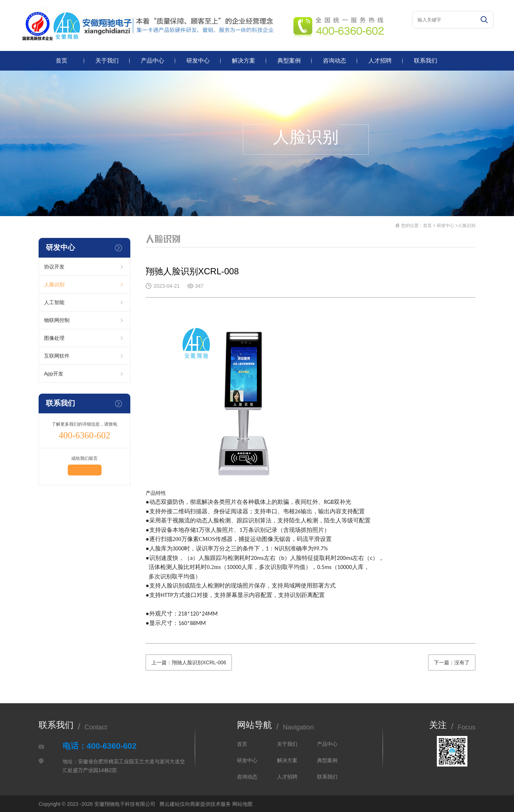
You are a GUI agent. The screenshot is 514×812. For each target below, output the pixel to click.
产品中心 (153, 61)
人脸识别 (54, 284)
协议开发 (54, 267)
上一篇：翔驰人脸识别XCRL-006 (189, 662)
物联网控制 (57, 320)
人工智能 (54, 302)
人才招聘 (380, 61)
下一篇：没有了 (452, 662)
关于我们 (107, 61)
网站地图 (242, 804)
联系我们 (426, 61)
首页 (62, 61)
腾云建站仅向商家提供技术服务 (195, 804)
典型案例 (289, 61)
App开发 (54, 374)
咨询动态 (335, 61)
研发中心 (198, 61)
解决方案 (244, 61)
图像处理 (54, 338)
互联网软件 (57, 356)
